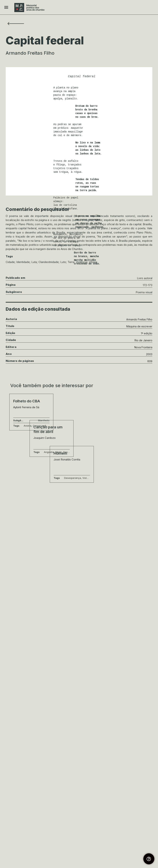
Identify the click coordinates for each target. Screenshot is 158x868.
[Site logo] (30, 8)
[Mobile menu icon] (6, 8)
